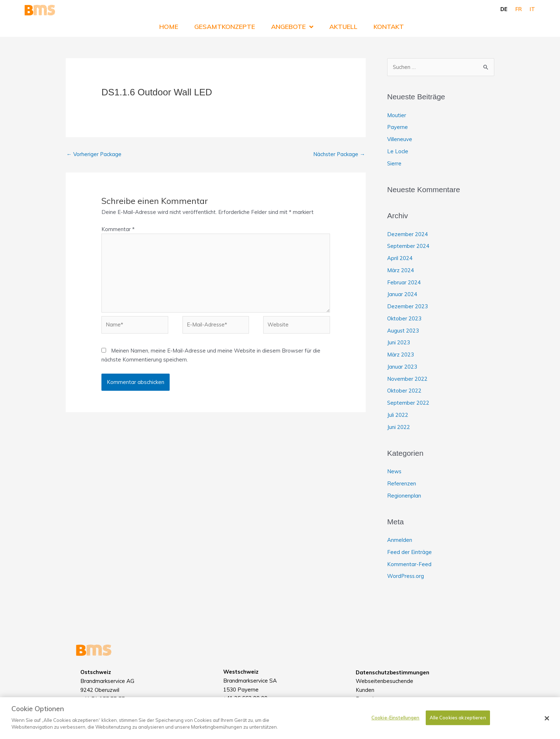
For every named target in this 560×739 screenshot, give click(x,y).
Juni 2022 (399, 427)
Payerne (398, 127)
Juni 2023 (399, 343)
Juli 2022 (398, 415)
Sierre (394, 163)
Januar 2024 (402, 294)
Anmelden (400, 540)
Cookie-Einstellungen (396, 718)
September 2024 (408, 246)
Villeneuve (400, 139)
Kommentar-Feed (409, 564)
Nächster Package (339, 154)
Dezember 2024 (407, 234)
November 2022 (407, 379)
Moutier (397, 115)
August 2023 (403, 331)
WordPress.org (406, 576)
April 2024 (400, 258)
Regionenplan (404, 496)
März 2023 (401, 354)
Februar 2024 (404, 282)
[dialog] (280, 718)
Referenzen (402, 483)
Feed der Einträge (409, 552)
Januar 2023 (402, 367)
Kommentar (118, 229)
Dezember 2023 (407, 306)
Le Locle (398, 151)
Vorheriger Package (94, 154)
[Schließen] (547, 718)
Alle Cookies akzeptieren (458, 718)
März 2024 (401, 270)
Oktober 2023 (404, 318)
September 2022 (408, 403)
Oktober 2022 (404, 391)
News (394, 471)
